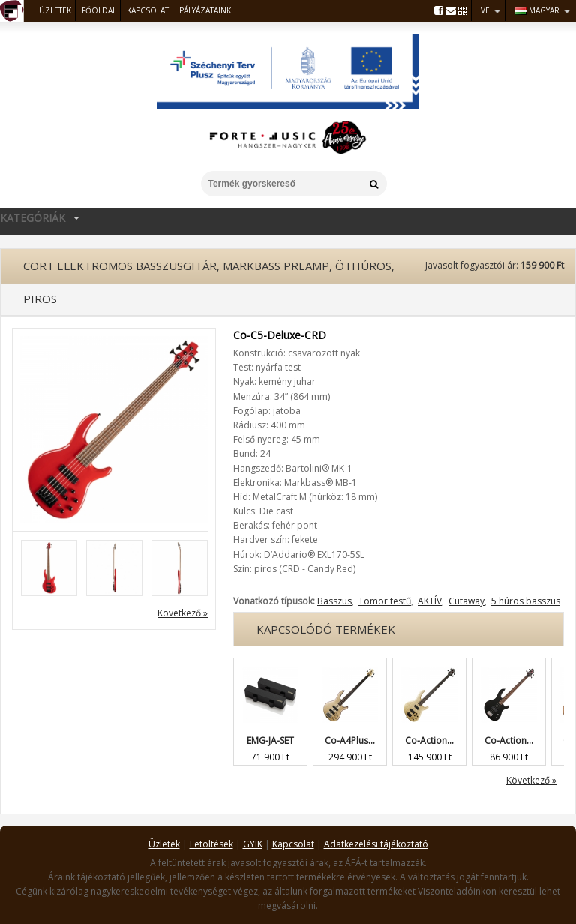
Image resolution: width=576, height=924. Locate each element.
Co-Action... (429, 741)
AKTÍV (430, 601)
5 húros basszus (526, 601)
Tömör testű (385, 601)
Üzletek (55, 10)
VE (485, 10)
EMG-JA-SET (270, 741)
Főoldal (99, 10)
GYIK (253, 844)
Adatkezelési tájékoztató (376, 844)
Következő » (183, 613)
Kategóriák (42, 217)
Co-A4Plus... (350, 741)
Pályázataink (205, 10)
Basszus (334, 601)
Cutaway (466, 601)
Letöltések (211, 844)
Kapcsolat (148, 10)
